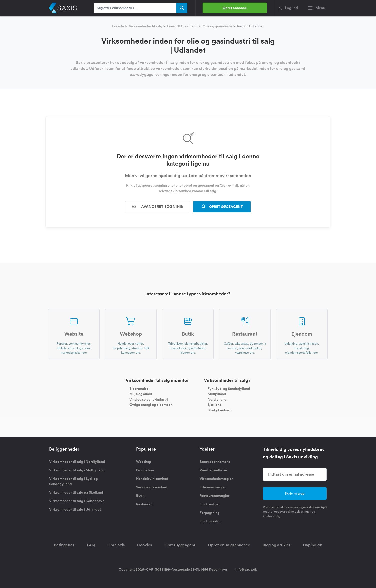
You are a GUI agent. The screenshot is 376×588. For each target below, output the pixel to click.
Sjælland (215, 405)
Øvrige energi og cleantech (151, 405)
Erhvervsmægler (213, 487)
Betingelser (64, 545)
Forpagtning (210, 513)
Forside (118, 26)
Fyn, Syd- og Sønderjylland (229, 388)
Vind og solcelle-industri (149, 399)
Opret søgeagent (180, 545)
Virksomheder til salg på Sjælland (76, 492)
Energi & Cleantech (182, 26)
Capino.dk (313, 545)
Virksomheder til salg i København (77, 501)
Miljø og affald (141, 394)
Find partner (210, 504)
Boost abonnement (215, 462)
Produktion (145, 470)
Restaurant (145, 504)
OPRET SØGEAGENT (222, 207)
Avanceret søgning (157, 207)
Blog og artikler (277, 545)
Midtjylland (217, 394)
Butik (140, 496)
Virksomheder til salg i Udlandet (75, 509)
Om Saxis (116, 545)
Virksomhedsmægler (216, 479)
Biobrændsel (139, 388)
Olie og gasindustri (217, 26)
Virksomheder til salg (146, 26)
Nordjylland (217, 399)
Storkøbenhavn (220, 410)
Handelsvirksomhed (152, 479)
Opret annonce (235, 8)
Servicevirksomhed (152, 487)
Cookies (145, 545)
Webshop (144, 462)
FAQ (91, 545)
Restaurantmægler (215, 496)
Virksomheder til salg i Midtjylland (77, 470)
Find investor (210, 521)
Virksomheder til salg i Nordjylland (77, 462)
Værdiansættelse (213, 470)
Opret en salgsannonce (229, 545)
